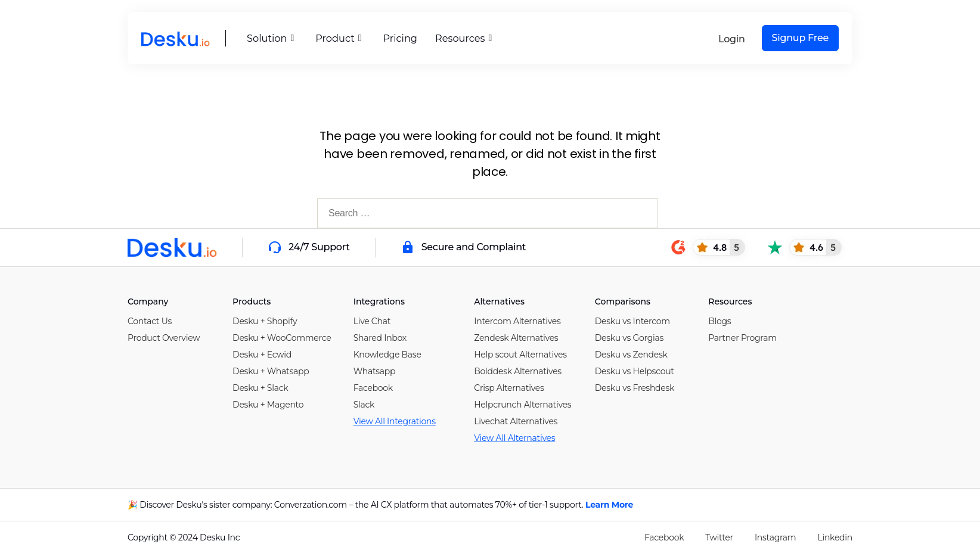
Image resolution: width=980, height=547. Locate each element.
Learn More (609, 505)
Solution (271, 38)
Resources (462, 38)
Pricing (400, 38)
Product (338, 38)
